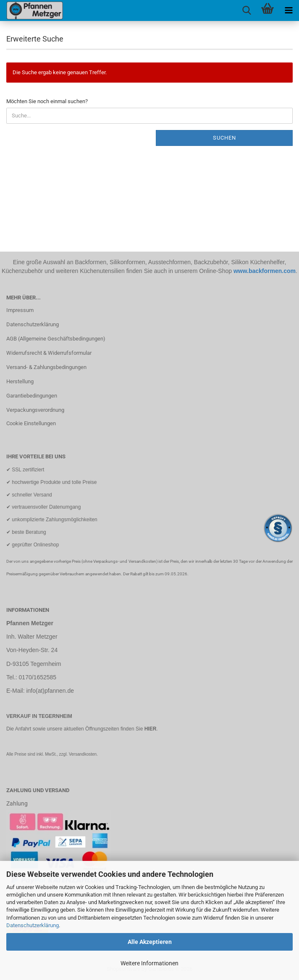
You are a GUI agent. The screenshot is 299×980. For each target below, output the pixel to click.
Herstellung (20, 381)
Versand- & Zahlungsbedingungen (46, 367)
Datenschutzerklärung (33, 925)
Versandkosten (83, 754)
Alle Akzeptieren (150, 942)
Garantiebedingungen (32, 396)
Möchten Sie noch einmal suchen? (47, 101)
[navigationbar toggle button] (289, 10)
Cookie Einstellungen (31, 423)
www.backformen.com (265, 271)
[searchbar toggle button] (247, 10)
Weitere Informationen (149, 963)
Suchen (224, 138)
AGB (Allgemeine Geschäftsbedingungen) (56, 339)
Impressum (20, 310)
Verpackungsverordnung (35, 410)
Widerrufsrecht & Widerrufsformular (49, 353)
